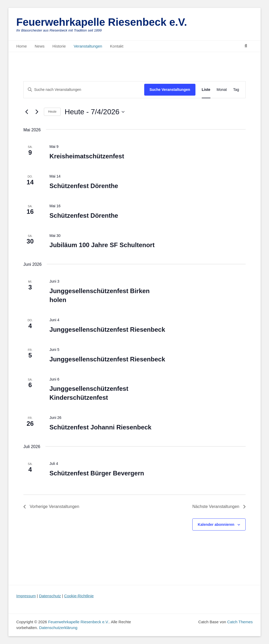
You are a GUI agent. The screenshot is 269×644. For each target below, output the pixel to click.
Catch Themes (240, 622)
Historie (59, 46)
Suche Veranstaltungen (170, 90)
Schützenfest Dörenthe (84, 186)
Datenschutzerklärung (58, 628)
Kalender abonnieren (216, 524)
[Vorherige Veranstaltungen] (27, 112)
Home (22, 46)
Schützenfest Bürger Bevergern (97, 473)
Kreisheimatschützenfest (87, 156)
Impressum (26, 596)
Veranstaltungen (88, 46)
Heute (52, 112)
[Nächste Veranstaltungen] (37, 112)
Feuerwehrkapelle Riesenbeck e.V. (102, 22)
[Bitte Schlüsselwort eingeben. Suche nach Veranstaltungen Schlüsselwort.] (84, 90)
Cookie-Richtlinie (79, 596)
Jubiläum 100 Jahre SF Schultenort (102, 245)
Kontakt (117, 46)
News (40, 46)
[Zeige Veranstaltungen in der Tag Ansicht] (236, 90)
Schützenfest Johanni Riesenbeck (100, 427)
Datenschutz (50, 596)
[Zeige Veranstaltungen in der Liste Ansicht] (206, 90)
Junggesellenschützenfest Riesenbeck (107, 329)
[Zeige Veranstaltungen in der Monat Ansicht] (222, 90)
